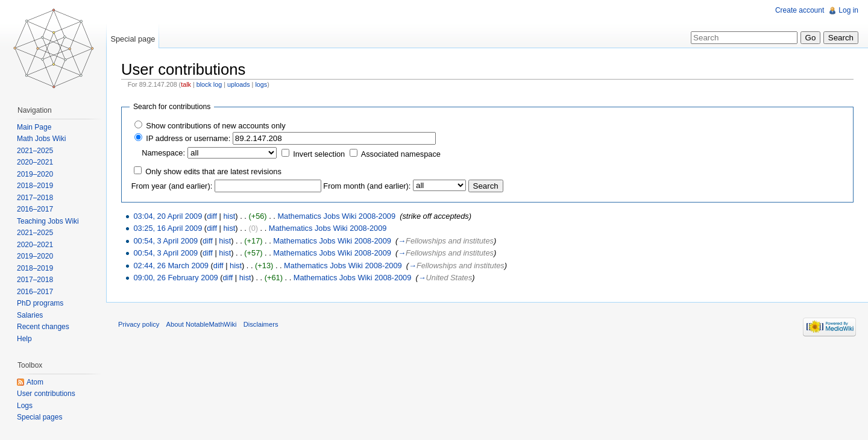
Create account (800, 10)
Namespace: (163, 153)
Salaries (30, 315)
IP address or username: (188, 138)
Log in (848, 10)
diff (212, 216)
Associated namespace (401, 154)
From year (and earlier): (172, 186)
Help (24, 339)
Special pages (39, 417)
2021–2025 (35, 151)
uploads (239, 84)
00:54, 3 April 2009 (165, 241)
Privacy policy (139, 324)
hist (229, 216)
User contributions (46, 394)
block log (209, 84)
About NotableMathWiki (202, 324)
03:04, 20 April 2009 (168, 216)
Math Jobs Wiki (41, 139)
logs (261, 84)
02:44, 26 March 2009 (171, 266)
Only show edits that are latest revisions (213, 171)
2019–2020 (35, 174)
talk (186, 84)
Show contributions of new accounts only (215, 126)
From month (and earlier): (367, 186)
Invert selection (319, 154)
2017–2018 (35, 198)
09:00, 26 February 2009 (175, 278)
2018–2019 (35, 186)
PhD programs (40, 303)
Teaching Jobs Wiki (48, 221)
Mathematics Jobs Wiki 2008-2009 (336, 216)
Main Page (34, 127)
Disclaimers (261, 324)
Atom (35, 382)
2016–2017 (35, 209)
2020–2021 (35, 162)
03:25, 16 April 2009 (168, 228)
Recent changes (43, 327)
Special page (133, 39)
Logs (25, 406)
